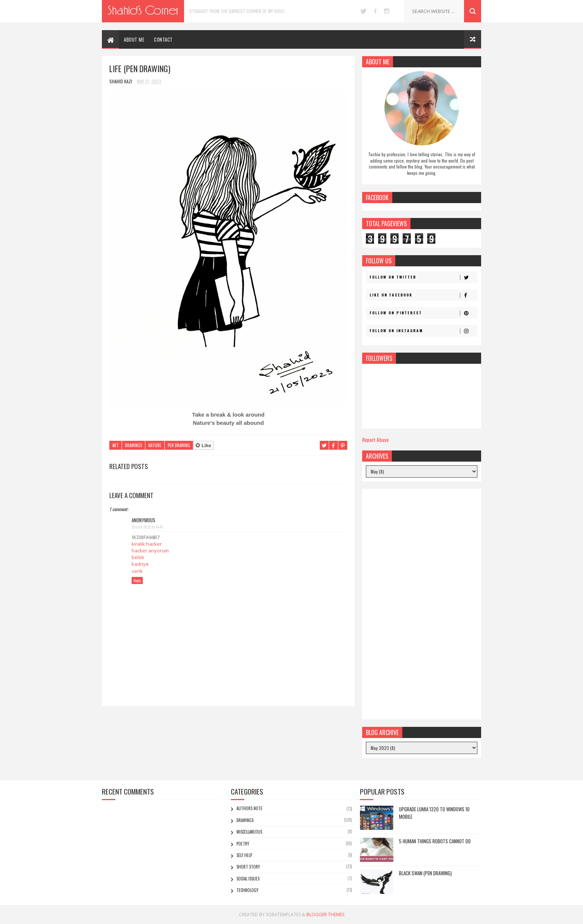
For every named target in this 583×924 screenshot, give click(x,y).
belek (138, 557)
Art (115, 445)
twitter (363, 11)
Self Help (244, 855)
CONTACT (163, 39)
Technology (247, 890)
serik (137, 571)
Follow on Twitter (423, 277)
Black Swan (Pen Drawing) (425, 873)
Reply (137, 580)
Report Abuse (375, 439)
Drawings (133, 445)
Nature (155, 445)
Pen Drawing (179, 445)
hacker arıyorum (150, 551)
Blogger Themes (325, 915)
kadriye (140, 564)
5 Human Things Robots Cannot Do (435, 841)
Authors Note (249, 808)
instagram (387, 11)
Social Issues (248, 879)
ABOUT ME (134, 39)
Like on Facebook (423, 295)
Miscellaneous (249, 832)
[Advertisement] (422, 604)
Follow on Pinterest (423, 313)
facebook (375, 11)
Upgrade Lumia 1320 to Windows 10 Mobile (434, 813)
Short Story (248, 867)
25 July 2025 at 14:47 (147, 527)
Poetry (243, 844)
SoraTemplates (283, 915)
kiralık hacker (147, 544)
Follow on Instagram (423, 331)
